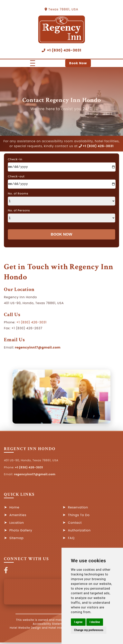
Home (14, 509)
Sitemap (17, 540)
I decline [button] (95, 622)
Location (17, 524)
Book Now (78, 63)
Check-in (15, 159)
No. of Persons (19, 212)
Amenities (18, 517)
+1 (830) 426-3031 (62, 50)
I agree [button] (78, 622)
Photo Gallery (21, 532)
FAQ (71, 540)
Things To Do (79, 517)
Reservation (78, 509)
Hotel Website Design (25, 629)
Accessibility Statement (50, 625)
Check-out (16, 177)
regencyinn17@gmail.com (37, 349)
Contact (75, 524)
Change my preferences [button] (89, 630)
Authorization (79, 532)
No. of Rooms (18, 195)
